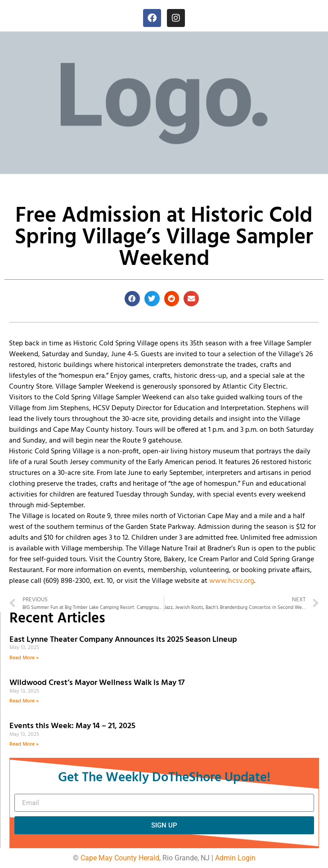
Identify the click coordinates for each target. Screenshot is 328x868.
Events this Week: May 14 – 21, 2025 (72, 726)
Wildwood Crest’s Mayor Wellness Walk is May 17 (99, 683)
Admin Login (235, 858)
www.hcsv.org (232, 581)
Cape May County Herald (120, 858)
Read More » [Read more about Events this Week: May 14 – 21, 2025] (24, 744)
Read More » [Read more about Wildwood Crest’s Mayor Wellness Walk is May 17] (24, 701)
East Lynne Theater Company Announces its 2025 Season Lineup (124, 640)
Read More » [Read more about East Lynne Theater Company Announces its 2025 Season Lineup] (24, 658)
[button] (132, 299)
